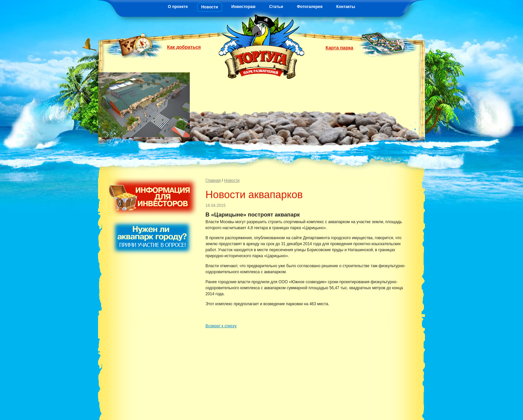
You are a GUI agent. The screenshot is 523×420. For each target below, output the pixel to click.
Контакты (346, 7)
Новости (209, 7)
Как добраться (184, 47)
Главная (213, 180)
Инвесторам (243, 7)
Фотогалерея (310, 7)
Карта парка (339, 48)
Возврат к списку (221, 326)
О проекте (178, 7)
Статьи (276, 7)
